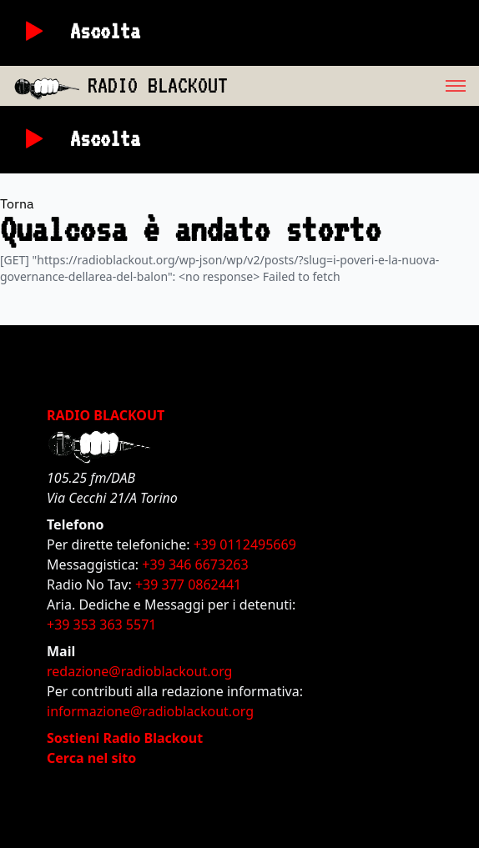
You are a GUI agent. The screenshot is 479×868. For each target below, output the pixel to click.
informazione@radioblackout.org (150, 711)
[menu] (353, 86)
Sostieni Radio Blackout (125, 738)
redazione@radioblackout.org (139, 671)
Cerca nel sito (91, 758)
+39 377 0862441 (188, 585)
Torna (17, 203)
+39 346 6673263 (195, 564)
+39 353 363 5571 (101, 625)
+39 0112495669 (245, 544)
